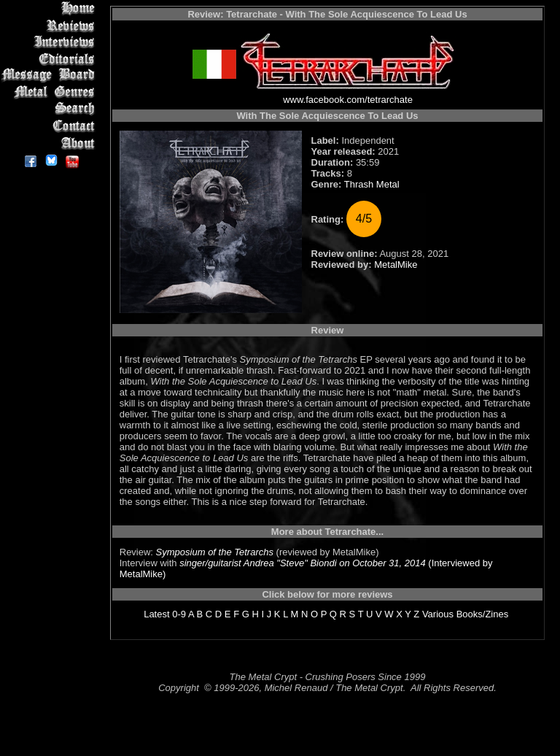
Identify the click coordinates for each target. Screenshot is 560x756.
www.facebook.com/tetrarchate (348, 100)
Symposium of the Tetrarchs (215, 552)
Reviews (51, 25)
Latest (156, 614)
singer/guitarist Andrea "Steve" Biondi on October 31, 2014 (303, 563)
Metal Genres (51, 92)
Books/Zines (483, 614)
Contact (51, 126)
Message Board (51, 76)
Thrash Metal (372, 184)
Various (438, 614)
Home (51, 8)
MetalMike (396, 265)
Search (51, 109)
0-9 (179, 614)
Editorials (51, 59)
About (51, 143)
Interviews (51, 42)
